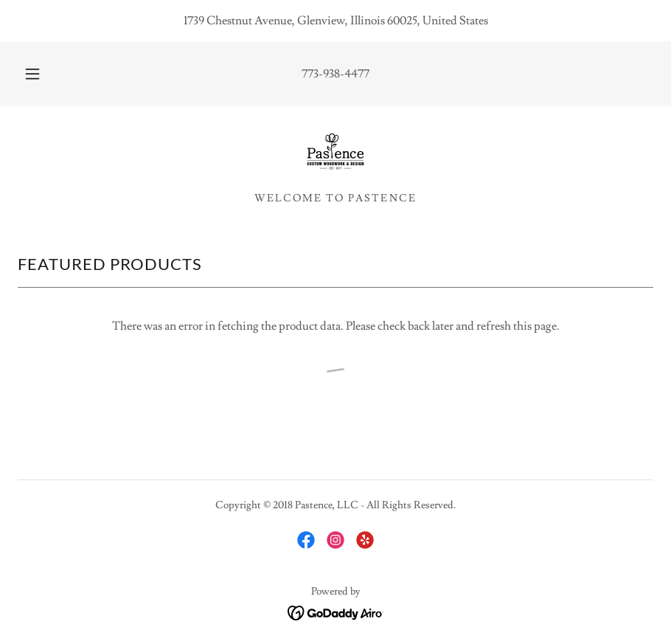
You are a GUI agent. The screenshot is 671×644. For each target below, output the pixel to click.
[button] (46, 74)
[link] (335, 153)
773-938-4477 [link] (335, 74)
